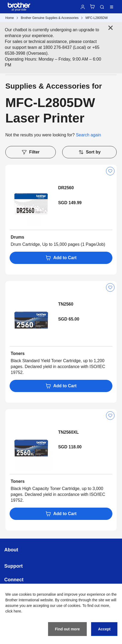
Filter (30, 152)
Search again (88, 135)
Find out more (67, 629)
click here (13, 611)
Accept (104, 629)
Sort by (89, 152)
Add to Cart (61, 258)
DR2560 (66, 188)
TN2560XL (68, 432)
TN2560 (66, 304)
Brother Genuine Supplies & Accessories (50, 18)
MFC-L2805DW (97, 18)
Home (10, 18)
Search (102, 7)
